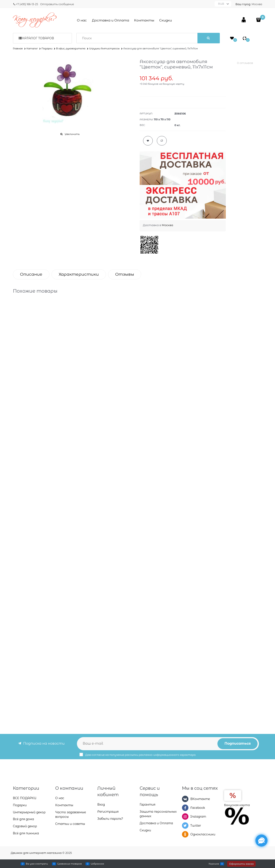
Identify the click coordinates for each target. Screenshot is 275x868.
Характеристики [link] (79, 274)
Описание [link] (31, 274)
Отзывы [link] (125, 274)
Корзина (214, 864)
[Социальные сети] (261, 841)
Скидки (166, 20)
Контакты (144, 20)
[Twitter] (185, 826)
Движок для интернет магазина (36, 853)
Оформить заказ (241, 864)
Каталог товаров (38, 38)
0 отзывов (245, 63)
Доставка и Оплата (111, 20)
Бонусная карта (237, 805)
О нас (82, 20)
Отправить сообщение (57, 4)
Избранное (97, 864)
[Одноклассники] (185, 834)
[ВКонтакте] (185, 799)
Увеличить (72, 134)
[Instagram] (185, 817)
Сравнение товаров (69, 864)
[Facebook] (185, 808)
